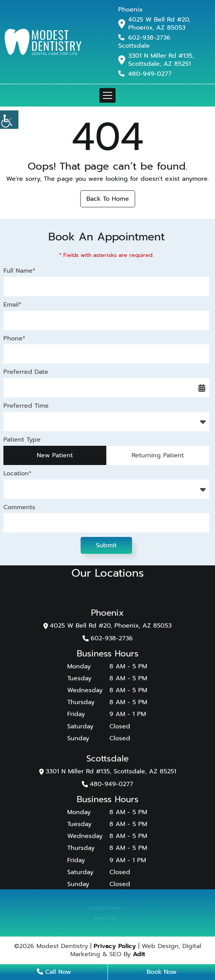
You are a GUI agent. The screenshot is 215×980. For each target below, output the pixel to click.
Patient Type (21, 440)
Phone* (14, 339)
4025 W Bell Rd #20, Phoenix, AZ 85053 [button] (159, 24)
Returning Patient (157, 455)
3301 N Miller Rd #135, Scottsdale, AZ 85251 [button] (161, 60)
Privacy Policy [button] (115, 946)
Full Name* (19, 271)
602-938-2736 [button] (144, 37)
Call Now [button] (54, 972)
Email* (12, 305)
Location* (17, 474)
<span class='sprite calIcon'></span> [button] (201, 388)
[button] (9, 120)
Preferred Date (25, 372)
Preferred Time (25, 406)
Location (20, 489)
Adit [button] (139, 954)
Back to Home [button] (108, 199)
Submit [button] (106, 545)
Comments (19, 507)
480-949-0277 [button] (145, 74)
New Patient (54, 455)
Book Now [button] (162, 972)
